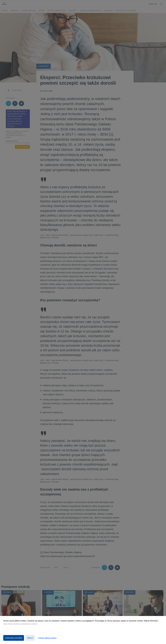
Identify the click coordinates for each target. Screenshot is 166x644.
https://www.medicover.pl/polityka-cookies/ (20, 624)
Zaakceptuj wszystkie (14, 638)
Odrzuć (30, 638)
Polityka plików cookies (47, 638)
